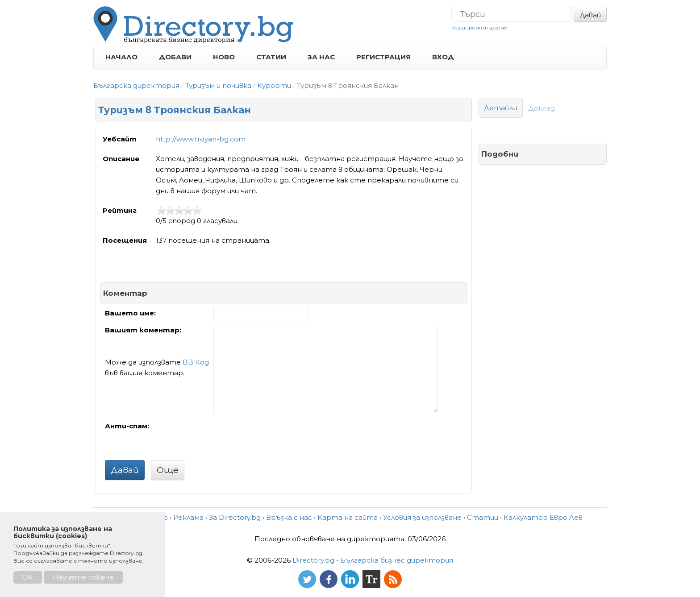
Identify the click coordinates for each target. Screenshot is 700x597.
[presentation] (281, 438)
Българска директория (136, 85)
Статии (483, 517)
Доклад (542, 108)
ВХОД (443, 57)
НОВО (224, 57)
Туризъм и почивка (218, 85)
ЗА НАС (321, 57)
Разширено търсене (479, 28)
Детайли (501, 108)
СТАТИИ (271, 57)
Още (168, 470)
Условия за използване (422, 517)
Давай (590, 15)
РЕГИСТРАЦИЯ (383, 57)
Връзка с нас (289, 517)
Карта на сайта (348, 517)
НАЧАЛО (121, 57)
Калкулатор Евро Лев (543, 517)
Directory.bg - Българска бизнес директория (373, 560)
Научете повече (83, 577)
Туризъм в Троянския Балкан (175, 110)
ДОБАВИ (175, 57)
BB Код (196, 362)
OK (28, 577)
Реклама (188, 517)
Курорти (274, 85)
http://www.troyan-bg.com (201, 139)
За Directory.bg (235, 517)
